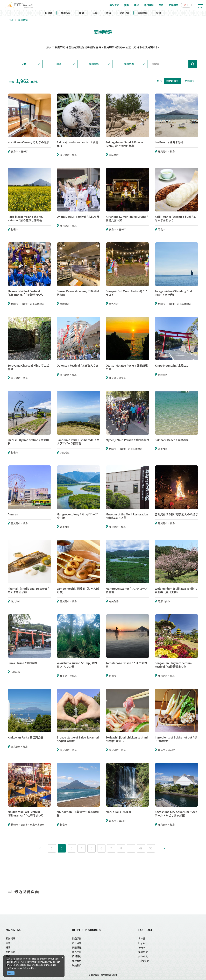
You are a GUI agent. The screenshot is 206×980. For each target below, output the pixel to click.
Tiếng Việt (144, 961)
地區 (59, 64)
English (142, 943)
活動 (95, 13)
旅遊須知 (77, 938)
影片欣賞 (124, 13)
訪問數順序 (172, 81)
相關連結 (77, 956)
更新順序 (189, 81)
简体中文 (143, 956)
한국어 (142, 947)
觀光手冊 (77, 952)
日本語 (142, 938)
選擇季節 (94, 64)
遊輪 (159, 13)
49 (141, 848)
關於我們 (77, 961)
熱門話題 (11, 952)
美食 (8, 943)
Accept (11, 973)
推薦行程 (66, 13)
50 (151, 848)
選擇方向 (129, 64)
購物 (8, 947)
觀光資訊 (11, 938)
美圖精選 (143, 13)
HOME (10, 20)
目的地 (49, 13)
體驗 (82, 13)
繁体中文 (143, 952)
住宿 (109, 13)
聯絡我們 (77, 965)
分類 (24, 64)
